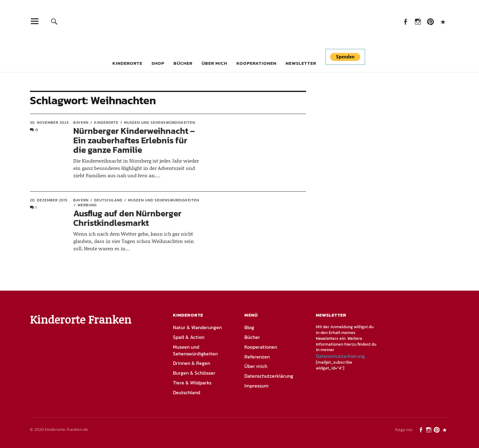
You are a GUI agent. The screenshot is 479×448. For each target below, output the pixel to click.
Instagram (418, 21)
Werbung (87, 205)
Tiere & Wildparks (192, 383)
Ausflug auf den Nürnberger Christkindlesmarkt (127, 218)
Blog (249, 327)
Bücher (183, 63)
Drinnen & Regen (192, 363)
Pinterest (430, 21)
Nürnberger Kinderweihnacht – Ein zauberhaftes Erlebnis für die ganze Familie (134, 140)
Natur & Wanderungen (197, 327)
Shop (158, 63)
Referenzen (257, 357)
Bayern (81, 123)
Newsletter (301, 63)
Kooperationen (256, 63)
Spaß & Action (189, 337)
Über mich (214, 63)
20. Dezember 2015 (49, 200)
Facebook (405, 21)
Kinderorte (127, 63)
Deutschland (108, 200)
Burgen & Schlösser (194, 373)
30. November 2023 (49, 123)
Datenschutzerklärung (269, 376)
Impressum (256, 386)
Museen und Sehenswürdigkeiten (160, 123)
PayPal (443, 21)
